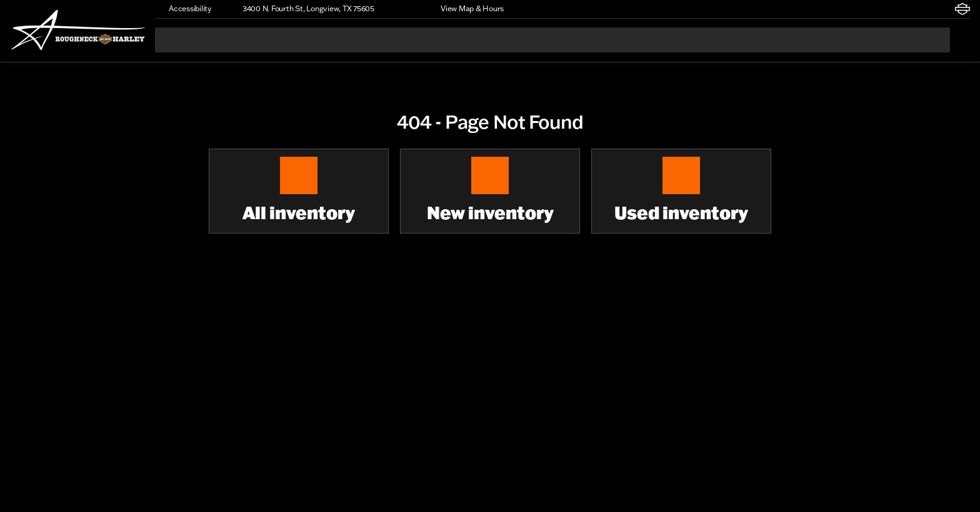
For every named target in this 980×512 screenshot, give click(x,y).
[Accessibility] (184, 9)
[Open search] (960, 40)
